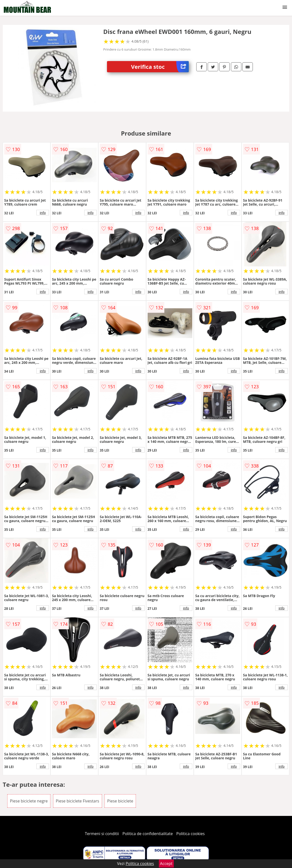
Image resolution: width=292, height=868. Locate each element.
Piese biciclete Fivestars (78, 801)
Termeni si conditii (102, 834)
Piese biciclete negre (29, 801)
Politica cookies (191, 834)
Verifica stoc (160, 67)
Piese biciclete (120, 801)
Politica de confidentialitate (148, 834)
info (43, 213)
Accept (166, 864)
